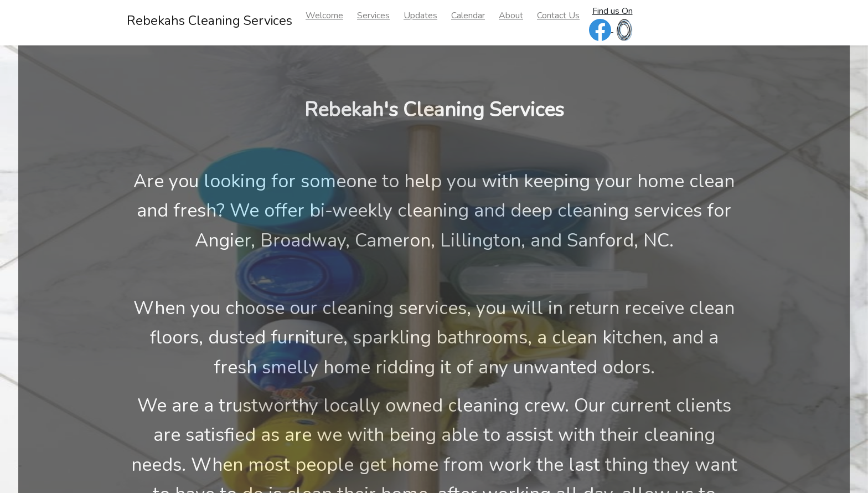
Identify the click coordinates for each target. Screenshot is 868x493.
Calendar (468, 16)
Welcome (324, 16)
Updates (420, 16)
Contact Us (558, 16)
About (511, 16)
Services (373, 16)
